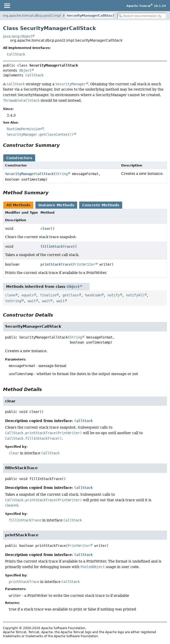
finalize (48, 295)
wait (32, 301)
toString (13, 301)
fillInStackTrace (57, 246)
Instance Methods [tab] (56, 205)
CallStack (16, 54)
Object (25, 70)
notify (114, 295)
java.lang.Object (18, 36)
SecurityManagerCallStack (91, 16)
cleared (12, 505)
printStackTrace (56, 264)
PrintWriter (84, 264)
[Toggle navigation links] (7, 6)
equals (28, 295)
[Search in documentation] (142, 16)
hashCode (93, 295)
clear (46, 229)
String (62, 174)
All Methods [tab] (18, 205)
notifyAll (135, 295)
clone (10, 295)
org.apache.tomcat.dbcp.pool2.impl (32, 16)
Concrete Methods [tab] (101, 205)
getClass (71, 295)
